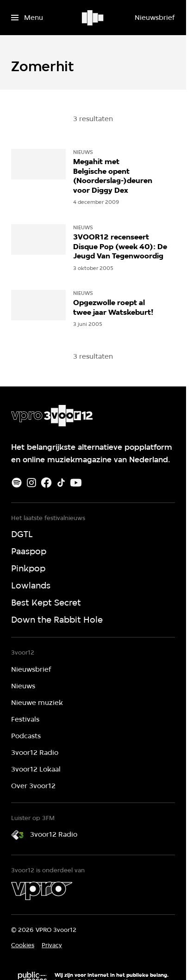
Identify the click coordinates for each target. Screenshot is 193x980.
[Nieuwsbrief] (155, 18)
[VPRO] (42, 891)
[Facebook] (46, 483)
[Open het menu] (27, 18)
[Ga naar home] (93, 18)
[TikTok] (61, 483)
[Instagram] (31, 483)
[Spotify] (17, 483)
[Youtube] (76, 483)
